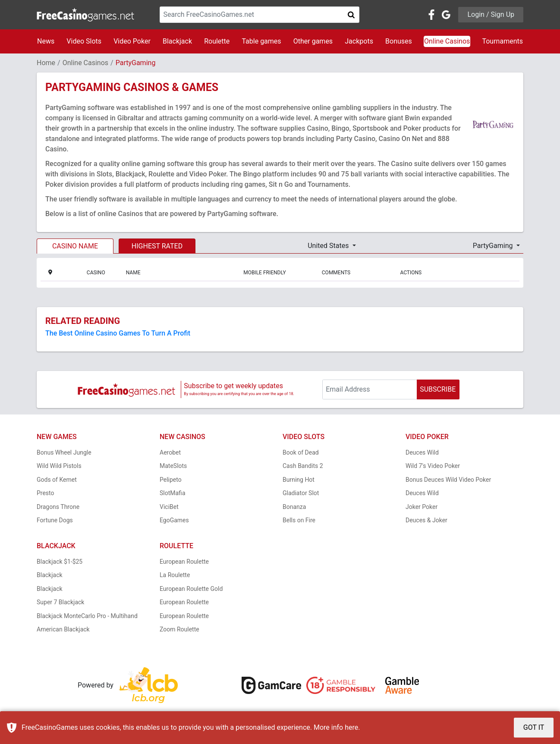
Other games (313, 41)
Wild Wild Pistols (59, 466)
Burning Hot (299, 480)
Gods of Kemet (57, 480)
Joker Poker (422, 507)
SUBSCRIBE (438, 389)
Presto (46, 493)
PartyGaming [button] (494, 246)
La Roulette (175, 575)
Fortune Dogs (55, 520)
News (46, 41)
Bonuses (399, 41)
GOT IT (534, 727)
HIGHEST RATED (157, 246)
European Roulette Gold (191, 589)
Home (46, 63)
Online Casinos (447, 41)
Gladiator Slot (301, 493)
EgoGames (174, 520)
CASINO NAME (75, 246)
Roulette (217, 41)
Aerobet (170, 452)
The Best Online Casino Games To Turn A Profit (118, 333)
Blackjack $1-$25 (60, 562)
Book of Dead (301, 452)
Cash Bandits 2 (303, 466)
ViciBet (169, 507)
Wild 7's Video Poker (433, 466)
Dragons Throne (58, 507)
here (351, 727)
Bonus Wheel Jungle (64, 452)
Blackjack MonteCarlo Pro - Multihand (87, 616)
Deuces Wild (422, 452)
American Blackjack (63, 629)
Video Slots (84, 41)
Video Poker (132, 41)
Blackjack (177, 41)
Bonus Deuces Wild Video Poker (448, 480)
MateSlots (173, 466)
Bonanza (294, 507)
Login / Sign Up (491, 14)
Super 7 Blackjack (60, 602)
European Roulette (184, 562)
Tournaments (502, 41)
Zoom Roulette (179, 629)
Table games (261, 41)
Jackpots (359, 41)
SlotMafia (173, 493)
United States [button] (329, 246)
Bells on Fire (299, 520)
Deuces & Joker (426, 520)
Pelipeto (171, 480)
